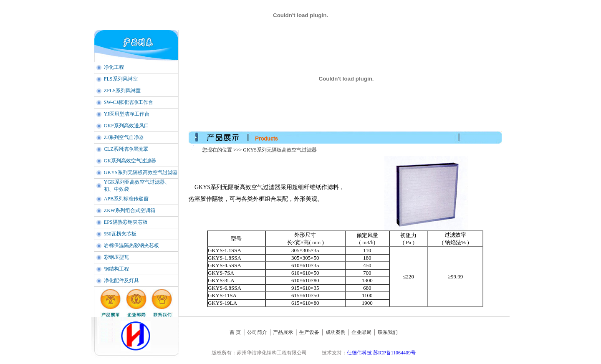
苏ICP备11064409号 (394, 353)
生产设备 (310, 332)
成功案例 (336, 332)
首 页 (235, 332)
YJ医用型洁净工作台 (127, 114)
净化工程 (114, 67)
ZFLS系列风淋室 (122, 91)
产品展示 (283, 332)
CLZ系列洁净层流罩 (126, 149)
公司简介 (257, 332)
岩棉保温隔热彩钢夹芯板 (131, 245)
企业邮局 (361, 332)
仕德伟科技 (359, 353)
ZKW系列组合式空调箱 (130, 210)
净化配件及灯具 (121, 281)
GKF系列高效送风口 (126, 126)
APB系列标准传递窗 (126, 199)
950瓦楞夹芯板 (120, 234)
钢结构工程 (116, 269)
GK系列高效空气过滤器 (130, 161)
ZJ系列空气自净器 (124, 137)
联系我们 (388, 332)
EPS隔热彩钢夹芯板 (126, 222)
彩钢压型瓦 (116, 257)
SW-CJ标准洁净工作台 (129, 102)
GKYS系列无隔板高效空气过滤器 (141, 172)
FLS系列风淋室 (121, 79)
